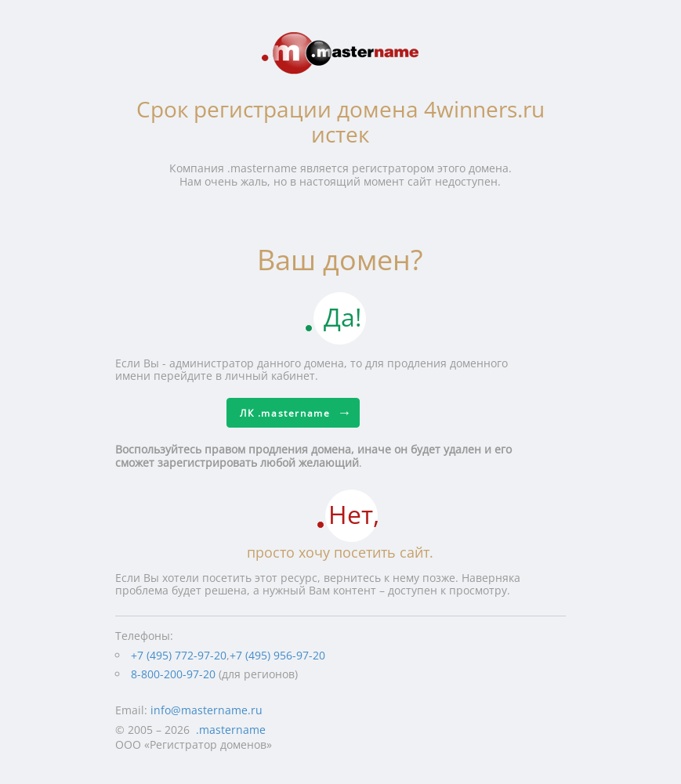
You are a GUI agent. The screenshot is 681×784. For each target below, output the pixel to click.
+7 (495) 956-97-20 (277, 655)
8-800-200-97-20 (173, 674)
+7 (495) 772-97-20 (179, 655)
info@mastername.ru (206, 710)
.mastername (231, 730)
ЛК (285, 413)
